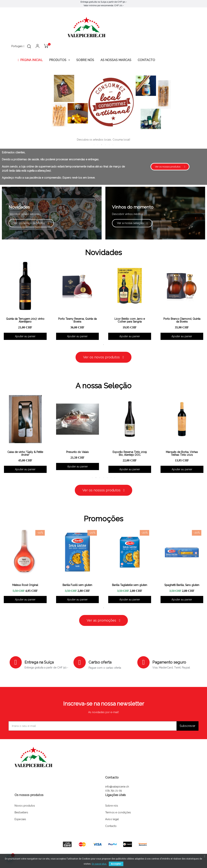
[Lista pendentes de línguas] (18, 46)
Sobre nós (112, 806)
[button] (170, 167)
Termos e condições (118, 812)
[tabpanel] (78, 301)
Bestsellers (21, 812)
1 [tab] (94, 145)
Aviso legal (112, 819)
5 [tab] (109, 145)
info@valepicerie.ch (117, 787)
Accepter (116, 864)
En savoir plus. (99, 864)
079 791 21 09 (114, 791)
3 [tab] (102, 145)
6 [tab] (113, 145)
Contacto (111, 826)
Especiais (20, 819)
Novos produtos (25, 806)
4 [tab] (105, 145)
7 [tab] (115, 478)
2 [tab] (98, 145)
